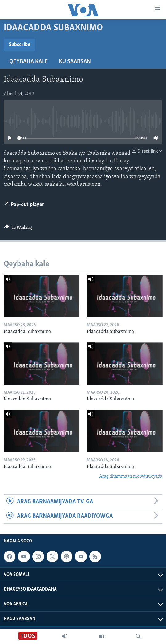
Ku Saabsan (75, 62)
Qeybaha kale (28, 62)
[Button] (18, 229)
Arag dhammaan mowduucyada (131, 476)
